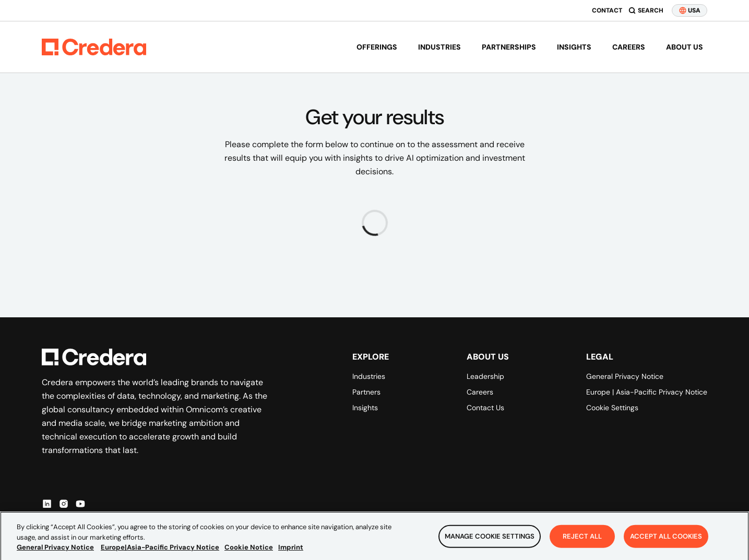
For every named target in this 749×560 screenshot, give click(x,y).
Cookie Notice (249, 553)
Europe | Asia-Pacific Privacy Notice (647, 392)
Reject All (582, 543)
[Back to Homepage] (94, 47)
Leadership (485, 376)
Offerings (377, 47)
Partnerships (509, 47)
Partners (366, 392)
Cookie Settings (612, 408)
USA (689, 10)
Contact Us (485, 408)
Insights (574, 47)
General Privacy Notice (625, 376)
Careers (629, 47)
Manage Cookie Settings (490, 543)
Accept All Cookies (666, 543)
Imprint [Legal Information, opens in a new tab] (291, 553)
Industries (439, 47)
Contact (607, 10)
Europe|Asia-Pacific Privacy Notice (160, 553)
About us (685, 47)
